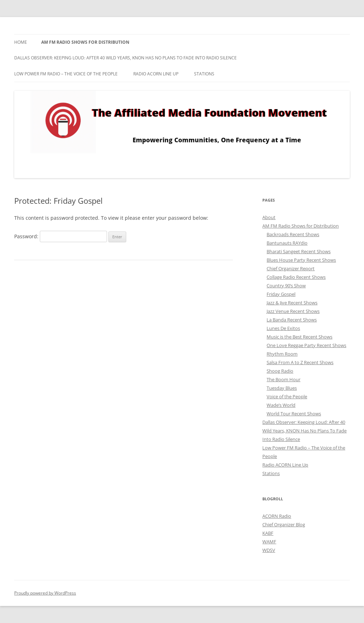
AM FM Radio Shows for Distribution (85, 42)
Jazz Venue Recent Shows (293, 311)
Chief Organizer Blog (284, 525)
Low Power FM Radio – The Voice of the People (66, 74)
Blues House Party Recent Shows (301, 260)
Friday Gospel (281, 294)
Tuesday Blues (282, 388)
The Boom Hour (283, 379)
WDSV (269, 550)
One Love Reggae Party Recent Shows (306, 345)
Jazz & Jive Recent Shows (292, 303)
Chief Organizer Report (291, 268)
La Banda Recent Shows (292, 320)
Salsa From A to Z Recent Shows (300, 362)
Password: (61, 236)
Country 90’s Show (286, 286)
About (269, 217)
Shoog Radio (280, 371)
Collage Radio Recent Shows (296, 277)
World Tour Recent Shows (294, 414)
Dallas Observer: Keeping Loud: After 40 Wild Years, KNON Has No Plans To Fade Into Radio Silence (125, 58)
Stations (204, 74)
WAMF (269, 542)
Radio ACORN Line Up (156, 74)
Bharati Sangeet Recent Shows (299, 251)
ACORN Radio (277, 516)
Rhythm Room (282, 354)
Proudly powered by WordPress (45, 593)
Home (21, 42)
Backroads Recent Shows (293, 234)
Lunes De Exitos (283, 328)
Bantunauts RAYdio (287, 243)
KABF (268, 533)
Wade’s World (281, 405)
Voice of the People (287, 396)
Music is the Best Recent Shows (299, 337)
